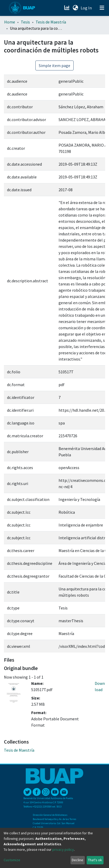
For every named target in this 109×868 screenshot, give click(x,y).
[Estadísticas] (67, 8)
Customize (12, 860)
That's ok (95, 860)
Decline (78, 860)
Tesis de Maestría (51, 22)
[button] (75, 8)
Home (10, 22)
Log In (87, 8)
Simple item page (54, 65)
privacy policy (63, 849)
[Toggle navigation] (102, 8)
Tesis (25, 22)
